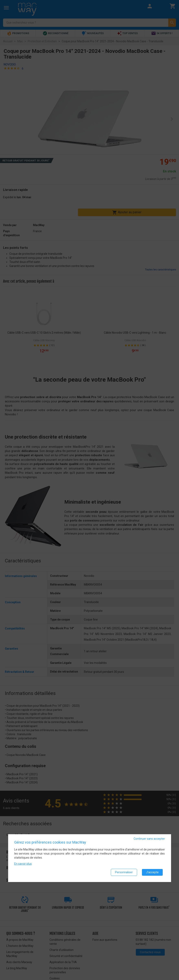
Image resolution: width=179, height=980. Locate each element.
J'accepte (152, 872)
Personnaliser (124, 872)
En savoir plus (23, 864)
